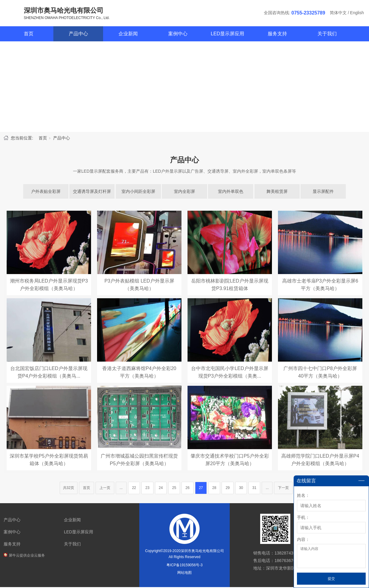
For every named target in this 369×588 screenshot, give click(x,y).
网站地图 (184, 574)
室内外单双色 (231, 192)
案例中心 (178, 35)
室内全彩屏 (184, 192)
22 (134, 489)
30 (241, 489)
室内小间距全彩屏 (138, 192)
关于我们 (327, 35)
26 (187, 489)
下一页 (283, 489)
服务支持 (277, 35)
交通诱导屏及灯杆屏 (92, 192)
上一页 (105, 489)
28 (214, 489)
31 (254, 489)
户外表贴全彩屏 (46, 192)
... (121, 489)
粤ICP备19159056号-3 (184, 566)
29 (227, 489)
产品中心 (78, 35)
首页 (29, 35)
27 (201, 489)
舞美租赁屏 (277, 192)
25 (174, 489)
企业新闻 (128, 35)
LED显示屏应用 (227, 35)
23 (147, 489)
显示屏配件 (323, 192)
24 (161, 489)
